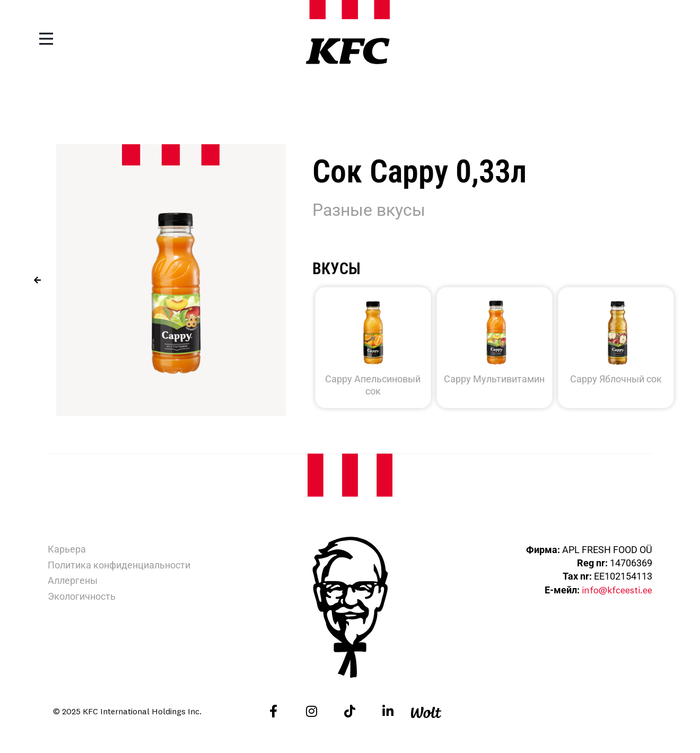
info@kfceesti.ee (616, 590)
